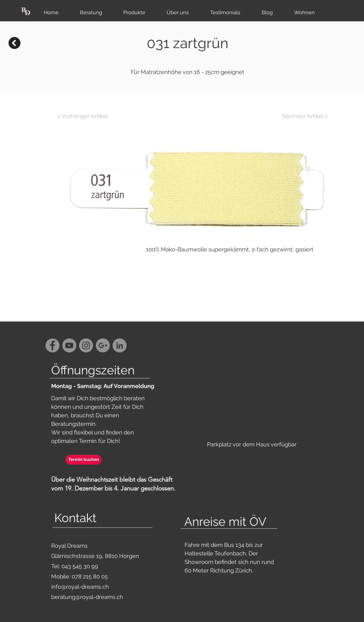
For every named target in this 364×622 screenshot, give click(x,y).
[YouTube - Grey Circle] (69, 345)
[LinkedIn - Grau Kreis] (120, 345)
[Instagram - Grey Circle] (86, 345)
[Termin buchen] (83, 460)
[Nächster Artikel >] (305, 116)
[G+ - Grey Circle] (103, 345)
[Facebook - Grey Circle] (52, 345)
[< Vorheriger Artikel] (83, 116)
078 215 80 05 (90, 576)
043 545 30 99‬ (80, 566)
